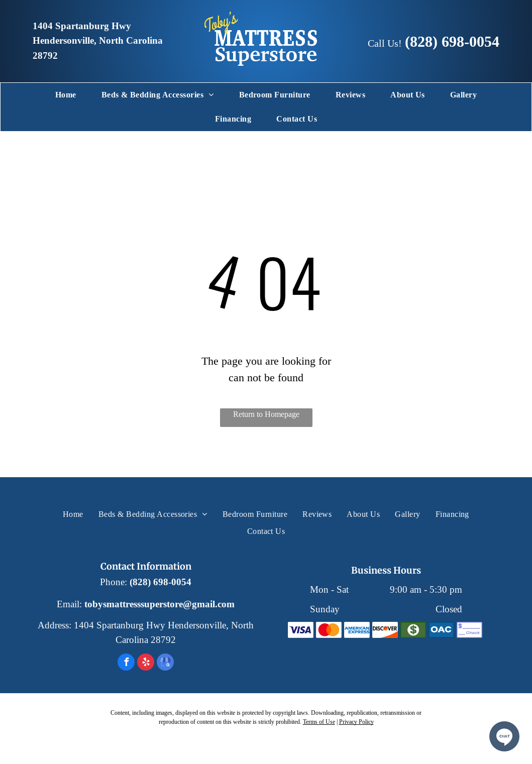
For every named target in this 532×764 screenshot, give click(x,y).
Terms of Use (319, 722)
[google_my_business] (165, 663)
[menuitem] (66, 95)
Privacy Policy (356, 722)
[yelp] (146, 663)
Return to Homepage (266, 414)
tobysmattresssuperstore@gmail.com (159, 604)
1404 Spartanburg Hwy (82, 26)
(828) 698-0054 (452, 41)
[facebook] (126, 663)
